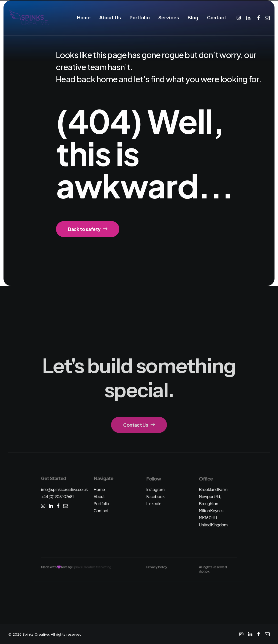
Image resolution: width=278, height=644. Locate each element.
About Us (110, 18)
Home (84, 18)
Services (169, 18)
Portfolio (140, 18)
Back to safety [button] (88, 229)
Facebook (155, 497)
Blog (193, 18)
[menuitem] (84, 18)
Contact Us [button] (139, 425)
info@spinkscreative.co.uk (64, 489)
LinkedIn (154, 504)
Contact (217, 18)
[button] (239, 18)
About (99, 497)
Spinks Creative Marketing (92, 567)
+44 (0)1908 (57, 497)
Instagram (155, 489)
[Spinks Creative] (29, 18)
